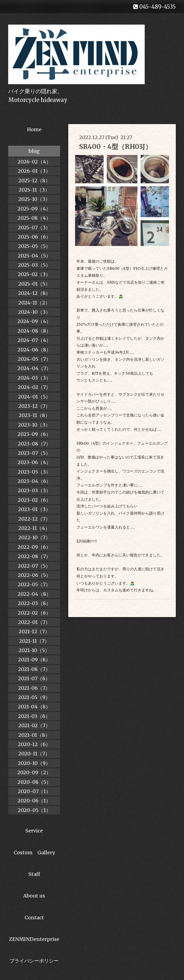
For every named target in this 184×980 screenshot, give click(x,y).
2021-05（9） (34, 697)
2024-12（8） (34, 293)
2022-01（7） (34, 622)
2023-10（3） (34, 425)
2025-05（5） (34, 246)
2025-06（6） (34, 237)
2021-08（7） (34, 669)
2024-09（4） (34, 321)
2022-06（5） (34, 575)
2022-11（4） (34, 528)
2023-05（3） (34, 472)
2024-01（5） (34, 397)
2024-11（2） (34, 303)
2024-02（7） (34, 387)
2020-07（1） (34, 791)
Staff (34, 874)
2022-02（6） (34, 613)
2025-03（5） (34, 265)
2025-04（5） (34, 256)
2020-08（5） (34, 782)
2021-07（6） (34, 678)
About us (34, 896)
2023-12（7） (34, 406)
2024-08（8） (34, 331)
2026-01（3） (34, 171)
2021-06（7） (34, 688)
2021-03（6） (34, 716)
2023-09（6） (34, 434)
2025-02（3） (34, 274)
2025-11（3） (34, 190)
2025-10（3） (34, 199)
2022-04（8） (34, 594)
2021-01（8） (34, 735)
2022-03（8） (34, 603)
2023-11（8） (34, 415)
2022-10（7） (34, 537)
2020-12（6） (34, 744)
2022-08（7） (34, 556)
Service (34, 831)
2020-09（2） (34, 772)
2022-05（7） (34, 584)
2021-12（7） (34, 631)
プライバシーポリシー (34, 961)
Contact (34, 918)
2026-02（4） (34, 162)
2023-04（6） (34, 481)
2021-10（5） (34, 650)
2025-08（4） (34, 218)
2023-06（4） (34, 462)
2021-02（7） (34, 725)
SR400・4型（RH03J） (115, 147)
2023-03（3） (34, 490)
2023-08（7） (34, 444)
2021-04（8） (34, 707)
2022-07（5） (34, 566)
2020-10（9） (34, 763)
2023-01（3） (34, 509)
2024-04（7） (34, 368)
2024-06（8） (34, 350)
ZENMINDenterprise (34, 939)
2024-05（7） (34, 359)
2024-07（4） (34, 340)
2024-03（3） (34, 378)
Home (34, 129)
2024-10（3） (34, 312)
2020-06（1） (34, 801)
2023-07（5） (34, 453)
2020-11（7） (34, 754)
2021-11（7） (34, 641)
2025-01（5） (34, 284)
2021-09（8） (34, 660)
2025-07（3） (34, 228)
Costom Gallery (34, 853)
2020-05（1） (34, 810)
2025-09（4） (34, 209)
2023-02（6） (34, 500)
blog (34, 151)
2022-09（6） (34, 547)
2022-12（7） (34, 519)
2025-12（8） (34, 181)
